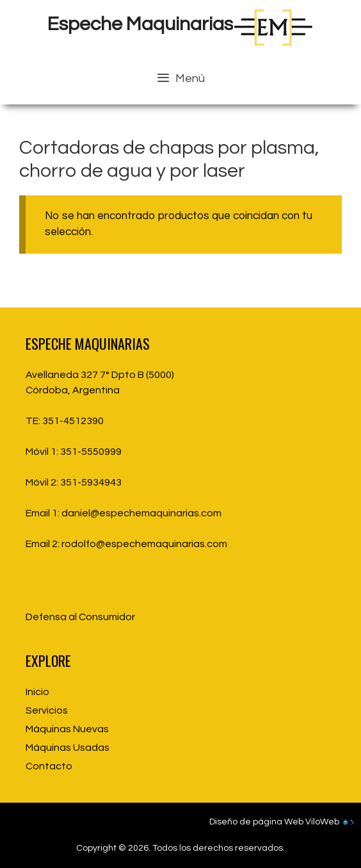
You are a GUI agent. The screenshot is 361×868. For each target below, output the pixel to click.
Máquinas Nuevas (67, 729)
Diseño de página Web (256, 822)
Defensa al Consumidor (80, 617)
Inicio (37, 692)
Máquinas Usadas (68, 748)
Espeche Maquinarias (140, 24)
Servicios (47, 710)
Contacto (49, 766)
